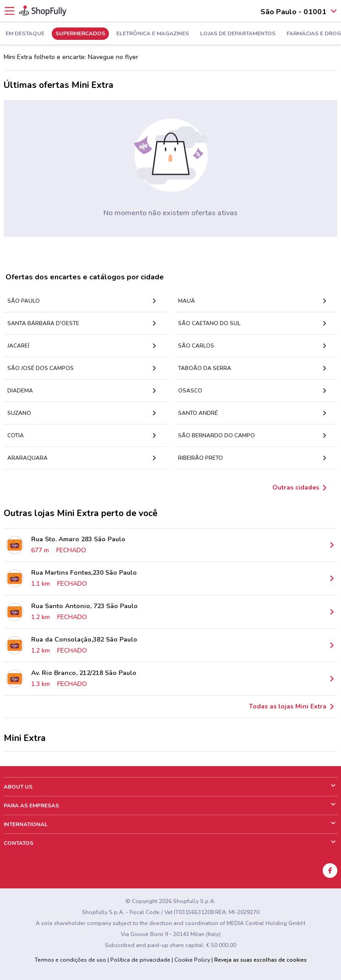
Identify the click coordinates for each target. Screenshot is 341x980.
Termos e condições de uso (70, 960)
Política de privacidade (140, 960)
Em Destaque (25, 34)
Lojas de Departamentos (238, 34)
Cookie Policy (192, 960)
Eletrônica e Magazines (153, 34)
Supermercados (80, 34)
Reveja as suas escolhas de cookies (260, 960)
